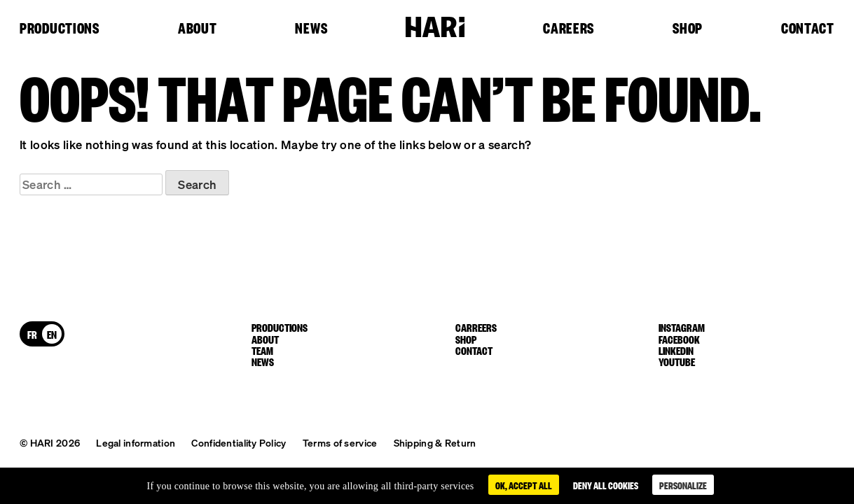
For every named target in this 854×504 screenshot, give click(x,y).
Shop (688, 29)
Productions (60, 29)
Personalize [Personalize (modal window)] (683, 485)
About (198, 29)
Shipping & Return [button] (435, 442)
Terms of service (340, 442)
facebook (679, 339)
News (311, 29)
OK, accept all (524, 485)
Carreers (476, 327)
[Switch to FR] (32, 334)
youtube (677, 361)
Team (262, 350)
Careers (569, 29)
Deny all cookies (606, 485)
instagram (682, 327)
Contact (808, 29)
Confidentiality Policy (239, 442)
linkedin (676, 350)
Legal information (136, 442)
